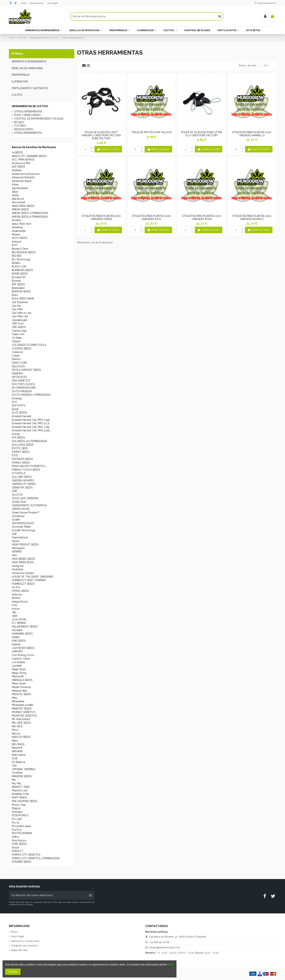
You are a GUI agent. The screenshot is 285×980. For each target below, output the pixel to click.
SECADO (19, 122)
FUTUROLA (19, 473)
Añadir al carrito (108, 149)
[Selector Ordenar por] (249, 66)
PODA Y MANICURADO (27, 115)
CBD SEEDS (19, 327)
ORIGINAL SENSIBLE (24, 769)
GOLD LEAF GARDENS (25, 498)
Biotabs (16, 263)
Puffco (16, 837)
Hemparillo (18, 548)
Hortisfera (17, 569)
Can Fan (16, 306)
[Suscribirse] (91, 895)
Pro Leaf (17, 819)
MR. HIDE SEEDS (21, 723)
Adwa (15, 184)
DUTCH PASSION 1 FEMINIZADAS (31, 395)
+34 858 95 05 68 (159, 942)
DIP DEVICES (19, 377)
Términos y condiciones (25, 941)
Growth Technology (24, 530)
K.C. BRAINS (19, 623)
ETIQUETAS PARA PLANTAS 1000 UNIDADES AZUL (151, 217)
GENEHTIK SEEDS (22, 488)
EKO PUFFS (18, 405)
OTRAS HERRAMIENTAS (28, 133)
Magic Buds (19, 669)
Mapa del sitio (19, 950)
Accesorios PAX (21, 163)
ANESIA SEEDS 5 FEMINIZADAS (30, 217)
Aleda (15, 195)
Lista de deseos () (265, 3)
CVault (16, 356)
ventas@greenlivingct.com (165, 947)
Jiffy (14, 612)
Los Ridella (18, 662)
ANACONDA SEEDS (23, 206)
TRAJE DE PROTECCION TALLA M (151, 132)
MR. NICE (17, 726)
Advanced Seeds (22, 181)
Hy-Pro (16, 587)
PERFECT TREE (21, 787)
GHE (14, 491)
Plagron (16, 808)
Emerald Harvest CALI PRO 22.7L (31, 423)
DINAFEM (17, 373)
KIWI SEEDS (19, 641)
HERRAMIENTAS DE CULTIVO (30, 106)
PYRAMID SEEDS (21, 862)
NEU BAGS (18, 744)
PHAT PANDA (19, 798)
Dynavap (17, 398)
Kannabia (17, 630)
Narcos (16, 733)
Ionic (15, 605)
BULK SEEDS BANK (23, 299)
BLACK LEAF (19, 267)
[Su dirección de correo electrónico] (48, 895)
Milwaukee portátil (22, 705)
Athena (16, 234)
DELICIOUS (18, 366)
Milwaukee (18, 701)
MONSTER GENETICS (24, 716)
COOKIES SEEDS (21, 349)
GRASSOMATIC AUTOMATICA (29, 505)
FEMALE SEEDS (21, 463)
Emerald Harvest (21, 416)
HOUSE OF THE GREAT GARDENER (33, 577)
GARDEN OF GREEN (24, 484)
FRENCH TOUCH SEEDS (26, 470)
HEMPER (17, 552)
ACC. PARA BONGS (23, 160)
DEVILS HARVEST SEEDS (26, 370)
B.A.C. (15, 245)
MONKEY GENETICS (24, 712)
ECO (14, 402)
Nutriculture (19, 755)
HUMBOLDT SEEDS (23, 584)
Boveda (16, 281)
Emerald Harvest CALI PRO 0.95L (31, 420)
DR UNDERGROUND (24, 388)
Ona (14, 766)
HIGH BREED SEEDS (23, 559)
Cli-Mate (17, 338)
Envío (24, 3)
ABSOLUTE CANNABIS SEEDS (29, 156)
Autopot (17, 242)
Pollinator (17, 812)
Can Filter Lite (20, 316)
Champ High (19, 331)
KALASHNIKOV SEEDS (25, 627)
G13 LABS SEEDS (22, 477)
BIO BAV (17, 256)
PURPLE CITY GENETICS (26, 855)
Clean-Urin (18, 334)
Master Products (21, 687)
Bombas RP (19, 277)
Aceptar (13, 972)
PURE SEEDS (19, 844)
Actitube (17, 170)
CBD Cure (18, 323)
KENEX (16, 637)
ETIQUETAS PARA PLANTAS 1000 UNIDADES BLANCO (252, 217)
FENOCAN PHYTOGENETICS (29, 466)
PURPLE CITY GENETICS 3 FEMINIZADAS (36, 858)
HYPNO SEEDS (20, 591)
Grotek (16, 520)
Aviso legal (53, 3)
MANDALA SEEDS (22, 680)
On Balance (19, 762)
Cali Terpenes (20, 302)
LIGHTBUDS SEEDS (23, 648)
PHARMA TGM (20, 794)
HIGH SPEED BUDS (23, 562)
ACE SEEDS (18, 167)
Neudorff (17, 748)
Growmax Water (21, 527)
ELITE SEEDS (19, 413)
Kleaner (16, 644)
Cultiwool (17, 352)
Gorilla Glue (19, 502)
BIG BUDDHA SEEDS (24, 252)
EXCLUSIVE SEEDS (23, 445)
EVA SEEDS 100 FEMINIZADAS (29, 441)
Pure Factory (19, 840)
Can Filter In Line (22, 313)
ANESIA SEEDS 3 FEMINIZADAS (30, 213)
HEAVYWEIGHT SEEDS (25, 544)
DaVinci (16, 359)
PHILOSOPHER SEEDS (25, 801)
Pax (14, 780)
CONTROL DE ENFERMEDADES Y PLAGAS (39, 119)
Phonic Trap (19, 805)
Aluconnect (19, 202)
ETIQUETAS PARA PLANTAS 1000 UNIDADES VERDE (101, 217)
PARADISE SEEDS (22, 776)
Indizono (17, 595)
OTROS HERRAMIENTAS (28, 112)
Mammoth (18, 676)
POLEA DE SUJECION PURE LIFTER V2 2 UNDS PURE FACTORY (202, 134)
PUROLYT (17, 851)
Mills (15, 698)
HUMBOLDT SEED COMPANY (29, 580)
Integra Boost (20, 602)
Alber (15, 192)
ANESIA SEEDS (20, 209)
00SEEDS (17, 152)
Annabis (16, 220)
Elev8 (15, 409)
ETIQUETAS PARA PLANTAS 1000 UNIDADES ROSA (202, 217)
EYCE (15, 455)
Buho (15, 295)
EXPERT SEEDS (21, 452)
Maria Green (19, 683)
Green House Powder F (26, 512)
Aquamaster (19, 231)
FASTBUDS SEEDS (22, 459)
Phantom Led (20, 790)
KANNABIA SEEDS (22, 634)
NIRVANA (17, 751)
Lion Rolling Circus (23, 655)
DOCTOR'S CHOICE (23, 384)
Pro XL (16, 823)
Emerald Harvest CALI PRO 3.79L (31, 427)
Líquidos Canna (21, 659)
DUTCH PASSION (22, 391)
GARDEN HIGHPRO (23, 480)
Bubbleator (18, 288)
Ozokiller (17, 773)
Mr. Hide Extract (21, 719)
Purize (15, 848)
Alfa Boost (18, 199)
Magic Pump (19, 673)
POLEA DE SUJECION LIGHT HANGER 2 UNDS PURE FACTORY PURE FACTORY (101, 135)
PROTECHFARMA (22, 833)
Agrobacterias (20, 188)
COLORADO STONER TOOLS (29, 345)
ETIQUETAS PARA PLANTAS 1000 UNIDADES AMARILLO (252, 134)
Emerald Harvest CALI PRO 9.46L (31, 430)
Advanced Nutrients (23, 177)
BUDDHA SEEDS (21, 291)
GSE (14, 534)
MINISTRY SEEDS (22, 709)
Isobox (16, 609)
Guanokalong (20, 537)
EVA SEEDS (18, 438)
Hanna (15, 541)
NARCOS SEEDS (21, 737)
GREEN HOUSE (21, 509)
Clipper (16, 341)
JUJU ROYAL (19, 619)
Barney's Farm (20, 249)
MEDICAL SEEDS (21, 694)
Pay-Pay (17, 783)
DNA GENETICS (21, 381)
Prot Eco (17, 830)
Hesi (14, 555)
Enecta (16, 434)
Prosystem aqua (21, 826)
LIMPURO (17, 651)
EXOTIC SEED (20, 448)
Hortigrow (18, 566)
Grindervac (18, 516)
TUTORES (20, 126)
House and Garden (23, 573)
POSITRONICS (20, 815)
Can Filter (17, 309)
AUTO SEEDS (20, 238)
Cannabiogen (20, 320)
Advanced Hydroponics (26, 174)
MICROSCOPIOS (23, 129)
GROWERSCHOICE (23, 523)
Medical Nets (19, 691)
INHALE (16, 598)
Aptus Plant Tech (22, 224)
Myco (15, 730)
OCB (15, 758)
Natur (15, 741)
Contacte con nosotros (25, 946)
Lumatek (17, 666)
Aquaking (17, 227)
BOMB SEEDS (20, 274)
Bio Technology (21, 259)
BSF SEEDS (18, 284)
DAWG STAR (19, 363)
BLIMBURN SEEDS (22, 270)
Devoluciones (37, 3)
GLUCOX (17, 495)
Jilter (15, 616)
